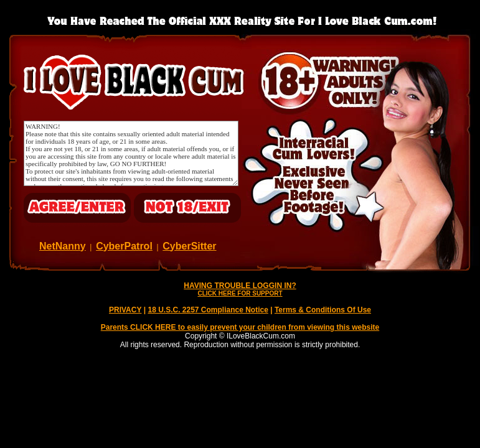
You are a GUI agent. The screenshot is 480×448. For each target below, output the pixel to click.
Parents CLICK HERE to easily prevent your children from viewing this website (240, 327)
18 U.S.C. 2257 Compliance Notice (208, 310)
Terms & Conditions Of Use (323, 310)
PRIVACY (125, 310)
